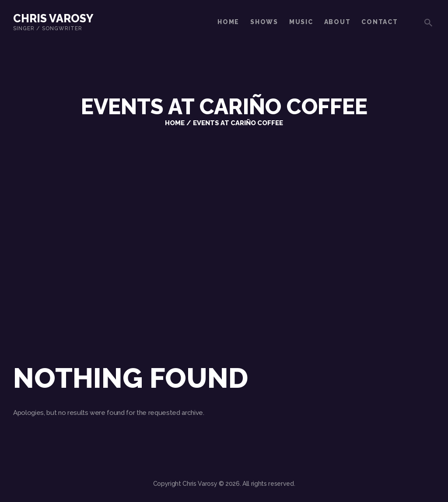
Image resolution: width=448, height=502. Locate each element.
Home (175, 123)
